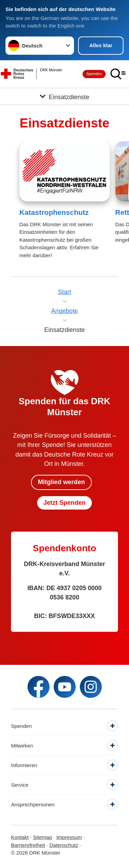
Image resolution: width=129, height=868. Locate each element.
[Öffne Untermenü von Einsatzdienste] (64, 96)
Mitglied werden (61, 482)
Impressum (69, 837)
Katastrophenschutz (54, 212)
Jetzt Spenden (64, 503)
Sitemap (42, 837)
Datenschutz (64, 845)
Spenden (94, 74)
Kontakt (20, 837)
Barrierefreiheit (28, 845)
